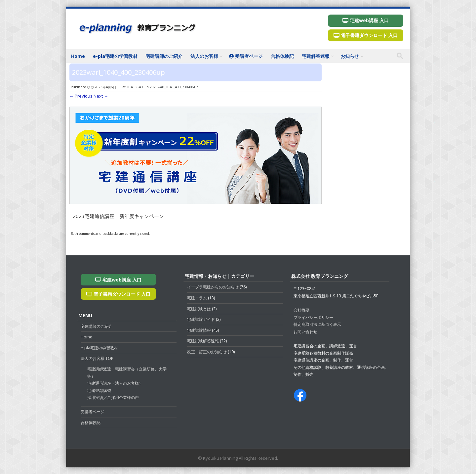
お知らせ (350, 56)
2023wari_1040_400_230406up (174, 87)
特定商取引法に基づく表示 (317, 324)
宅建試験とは (199, 309)
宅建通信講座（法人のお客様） (115, 383)
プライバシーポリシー (313, 317)
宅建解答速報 (316, 56)
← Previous (81, 96)
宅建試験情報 (199, 330)
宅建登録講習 (99, 390)
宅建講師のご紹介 (164, 56)
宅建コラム (197, 298)
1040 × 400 (136, 87)
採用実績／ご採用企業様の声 (113, 397)
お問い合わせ (305, 332)
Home (78, 56)
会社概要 (301, 310)
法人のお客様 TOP (97, 358)
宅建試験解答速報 (203, 341)
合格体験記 (282, 56)
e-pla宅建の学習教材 (115, 56)
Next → (101, 96)
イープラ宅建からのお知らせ (213, 287)
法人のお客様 (204, 56)
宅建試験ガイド (201, 319)
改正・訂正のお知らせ (207, 352)
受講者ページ (246, 56)
